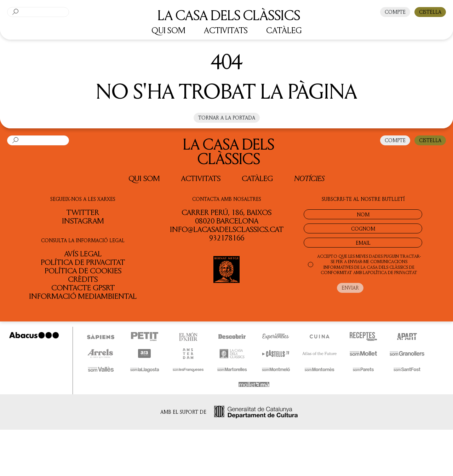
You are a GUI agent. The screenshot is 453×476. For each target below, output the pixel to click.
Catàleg (257, 178)
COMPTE (395, 12)
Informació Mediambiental (83, 296)
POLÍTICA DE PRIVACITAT (392, 272)
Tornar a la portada (227, 118)
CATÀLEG (284, 30)
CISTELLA (430, 12)
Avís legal (83, 254)
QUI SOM (168, 30)
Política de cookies (83, 271)
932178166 (227, 238)
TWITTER (83, 212)
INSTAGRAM (83, 221)
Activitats (201, 178)
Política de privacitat (83, 262)
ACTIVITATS (226, 30)
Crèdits (83, 279)
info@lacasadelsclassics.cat (227, 229)
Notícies (309, 178)
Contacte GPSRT (83, 288)
